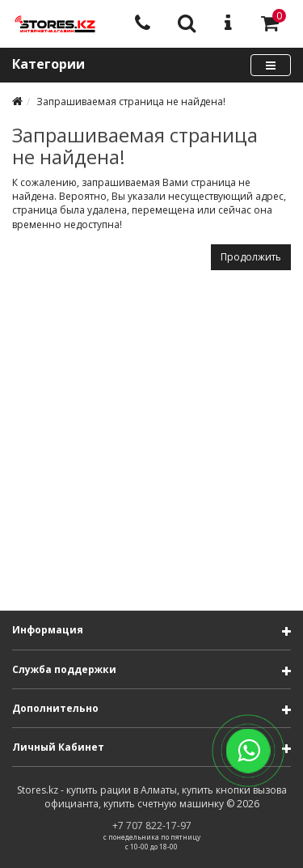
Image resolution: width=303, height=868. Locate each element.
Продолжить (251, 257)
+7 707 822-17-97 (152, 826)
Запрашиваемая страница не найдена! (131, 102)
